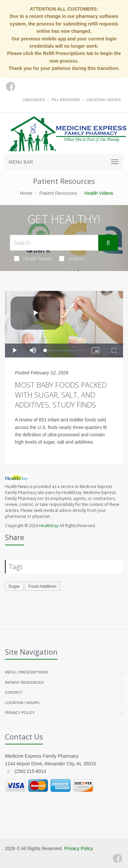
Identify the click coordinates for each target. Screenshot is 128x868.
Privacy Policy (20, 713)
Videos (71, 258)
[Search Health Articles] (54, 243)
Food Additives (43, 586)
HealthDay (49, 526)
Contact (14, 692)
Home (26, 193)
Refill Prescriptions (26, 672)
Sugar (14, 586)
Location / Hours (104, 100)
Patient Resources (58, 193)
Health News (33, 258)
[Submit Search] (108, 243)
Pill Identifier (65, 100)
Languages (34, 100)
